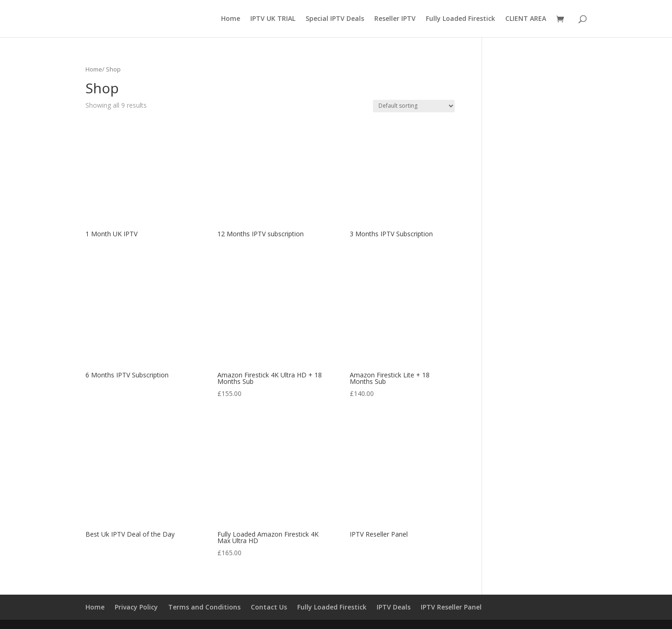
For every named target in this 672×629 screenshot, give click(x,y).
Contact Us (269, 607)
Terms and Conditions (204, 607)
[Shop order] (414, 106)
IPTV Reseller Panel (451, 607)
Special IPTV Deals (335, 19)
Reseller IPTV (395, 19)
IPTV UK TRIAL (273, 19)
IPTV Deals (394, 607)
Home (231, 19)
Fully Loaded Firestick (460, 19)
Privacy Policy (136, 607)
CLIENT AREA (526, 19)
